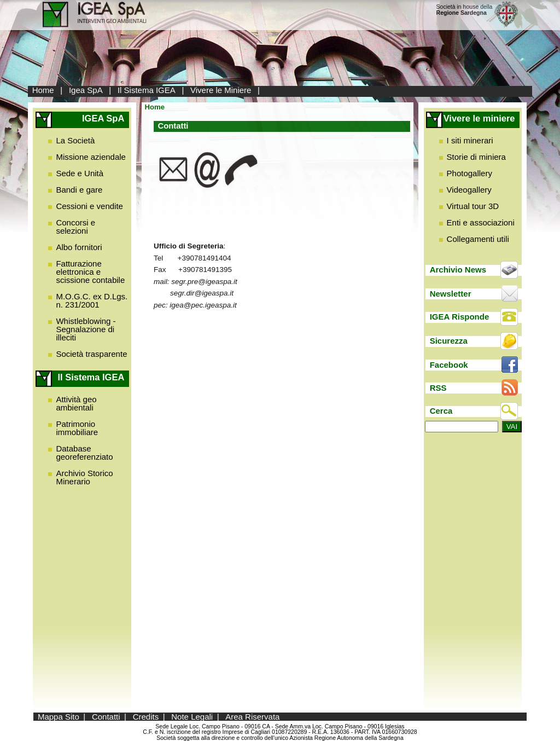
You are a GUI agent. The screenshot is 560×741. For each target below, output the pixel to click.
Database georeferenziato (84, 453)
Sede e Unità (80, 173)
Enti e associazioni (481, 222)
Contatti (106, 717)
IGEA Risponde (460, 317)
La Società (75, 140)
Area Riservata (252, 717)
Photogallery (469, 173)
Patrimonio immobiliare (77, 428)
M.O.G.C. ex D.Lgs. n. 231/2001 (92, 300)
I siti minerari (470, 140)
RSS (438, 388)
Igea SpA (86, 90)
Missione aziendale (91, 157)
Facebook (449, 365)
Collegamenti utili (478, 239)
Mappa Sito (59, 717)
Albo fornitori (79, 247)
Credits (146, 717)
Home (43, 90)
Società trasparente (91, 354)
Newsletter (451, 294)
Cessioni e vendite (89, 206)
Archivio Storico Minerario (84, 477)
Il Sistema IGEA (147, 90)
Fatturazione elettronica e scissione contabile (90, 272)
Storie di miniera (476, 157)
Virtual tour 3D (473, 206)
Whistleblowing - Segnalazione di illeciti (86, 329)
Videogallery (469, 190)
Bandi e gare (79, 190)
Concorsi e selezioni (75, 227)
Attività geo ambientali (76, 403)
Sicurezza (449, 341)
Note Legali (192, 717)
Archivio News (458, 270)
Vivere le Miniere (221, 90)
